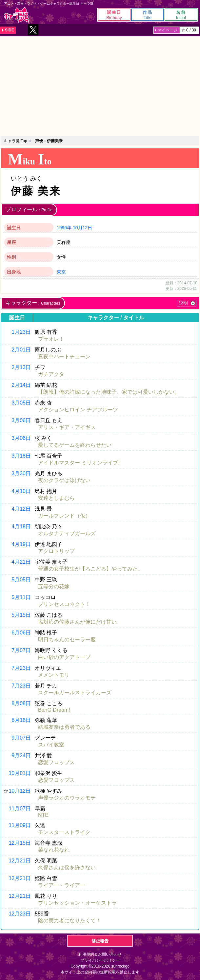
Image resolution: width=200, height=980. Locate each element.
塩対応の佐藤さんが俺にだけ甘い (77, 622)
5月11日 (21, 597)
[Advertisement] (100, 85)
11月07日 (20, 809)
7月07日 (21, 650)
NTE (43, 815)
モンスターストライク (64, 832)
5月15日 (21, 615)
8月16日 (21, 720)
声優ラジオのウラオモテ (67, 798)
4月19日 (21, 544)
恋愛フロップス (56, 762)
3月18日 (21, 456)
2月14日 (21, 385)
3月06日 (21, 420)
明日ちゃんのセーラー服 (67, 640)
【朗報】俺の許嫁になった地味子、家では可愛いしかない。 (109, 392)
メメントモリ (54, 675)
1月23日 (21, 332)
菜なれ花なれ (54, 850)
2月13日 (21, 367)
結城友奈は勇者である (64, 727)
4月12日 (21, 509)
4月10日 (21, 491)
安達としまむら (56, 498)
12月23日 (20, 914)
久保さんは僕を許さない (67, 867)
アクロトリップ (56, 551)
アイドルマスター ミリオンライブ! (79, 463)
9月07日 (21, 738)
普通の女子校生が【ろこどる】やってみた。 (90, 569)
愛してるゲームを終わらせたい (75, 445)
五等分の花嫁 (54, 586)
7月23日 (21, 668)
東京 (61, 272)
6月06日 (21, 633)
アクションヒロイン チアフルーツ (78, 410)
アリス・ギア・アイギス (67, 427)
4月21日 (21, 562)
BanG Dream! (54, 710)
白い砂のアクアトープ (64, 657)
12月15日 (20, 843)
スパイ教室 (51, 745)
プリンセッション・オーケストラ (77, 903)
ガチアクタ (51, 374)
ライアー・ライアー (62, 885)
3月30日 (21, 473)
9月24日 (21, 755)
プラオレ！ (51, 339)
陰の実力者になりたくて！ (70, 921)
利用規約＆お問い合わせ (100, 954)
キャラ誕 (17, 15)
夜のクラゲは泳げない (64, 480)
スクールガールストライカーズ (75, 693)
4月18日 (21, 527)
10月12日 (82, 228)
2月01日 (21, 350)
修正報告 (100, 941)
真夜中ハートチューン (64, 357)
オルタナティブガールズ (67, 533)
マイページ (168, 30)
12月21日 (20, 861)
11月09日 (20, 825)
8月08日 (21, 703)
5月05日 (21, 580)
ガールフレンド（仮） (64, 516)
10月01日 (20, 773)
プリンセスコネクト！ (64, 604)
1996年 (64, 228)
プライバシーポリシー (100, 960)
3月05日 (21, 403)
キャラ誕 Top (16, 141)
